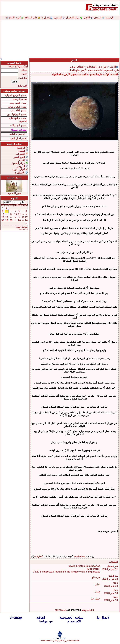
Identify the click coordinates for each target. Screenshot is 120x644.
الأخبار (87, 18)
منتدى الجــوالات (18, 125)
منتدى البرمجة (20, 99)
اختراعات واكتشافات (97, 67)
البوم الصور (19, 157)
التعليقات (38, 556)
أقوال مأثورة (19, 170)
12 (19, 214)
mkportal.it (88, 610)
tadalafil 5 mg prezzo (67, 572)
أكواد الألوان (15, 18)
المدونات (20, 154)
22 (7, 217)
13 (15, 214)
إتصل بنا (45, 18)
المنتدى (97, 18)
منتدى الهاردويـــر (18, 103)
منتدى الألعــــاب (18, 111)
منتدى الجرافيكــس (17, 114)
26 (19, 220)
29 (7, 220)
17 (26, 217)
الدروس (58, 18)
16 (3, 214)
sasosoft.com (73, 641)
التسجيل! (23, 86)
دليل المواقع (31, 18)
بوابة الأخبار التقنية (59, 641)
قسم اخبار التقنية (18, 139)
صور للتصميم (14, 193)
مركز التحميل (73, 18)
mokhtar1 (80, 556)
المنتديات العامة (17, 134)
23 (3, 217)
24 (26, 220)
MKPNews (61, 610)
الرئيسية (109, 18)
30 (3, 220)
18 (23, 217)
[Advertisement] (60, 39)
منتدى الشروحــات (17, 107)
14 (11, 214)
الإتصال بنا (19, 173)
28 (11, 220)
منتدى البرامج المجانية (15, 95)
